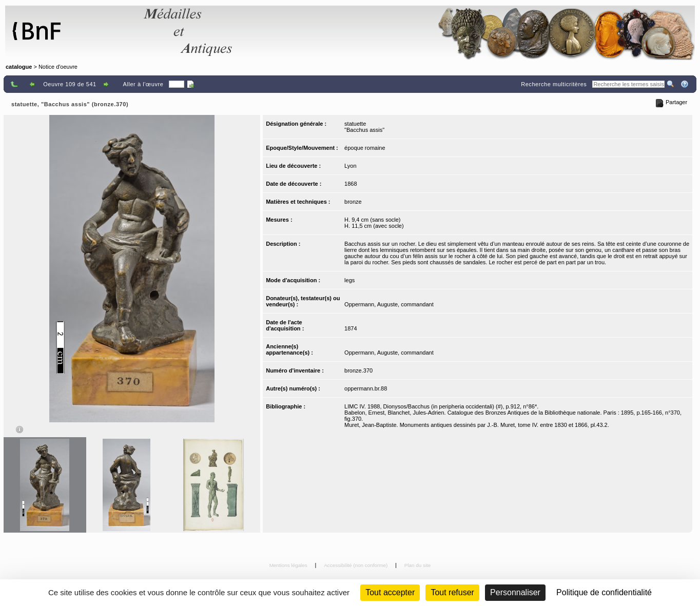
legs (349, 280)
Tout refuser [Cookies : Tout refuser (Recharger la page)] (452, 592)
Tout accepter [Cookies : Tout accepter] (390, 592)
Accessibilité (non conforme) (356, 565)
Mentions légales (289, 565)
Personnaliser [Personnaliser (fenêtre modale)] (515, 592)
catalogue (19, 67)
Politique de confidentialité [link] (604, 592)
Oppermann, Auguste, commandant (389, 304)
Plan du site (418, 565)
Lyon (350, 166)
